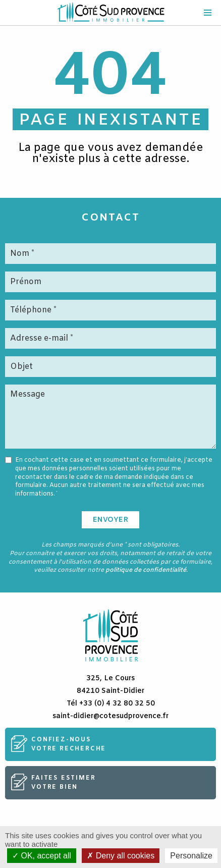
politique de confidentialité (146, 570)
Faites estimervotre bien (63, 783)
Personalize (191, 856)
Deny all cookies (121, 856)
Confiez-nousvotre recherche (69, 744)
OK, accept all (42, 856)
